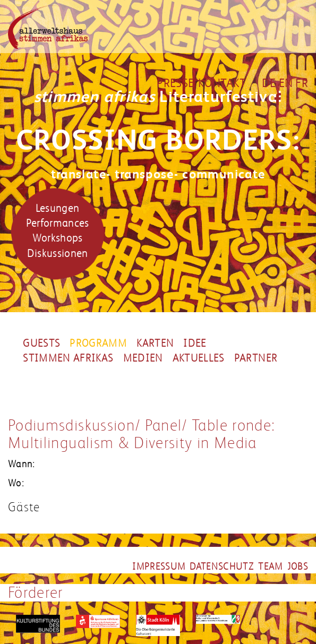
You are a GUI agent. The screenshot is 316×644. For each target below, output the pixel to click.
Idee (195, 344)
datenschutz (222, 566)
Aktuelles (199, 358)
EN (286, 83)
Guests (41, 344)
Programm (98, 344)
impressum (159, 566)
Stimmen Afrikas (68, 358)
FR (302, 83)
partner (256, 358)
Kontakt (222, 83)
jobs (298, 566)
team (270, 566)
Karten (155, 344)
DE (269, 83)
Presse (175, 83)
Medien (143, 358)
